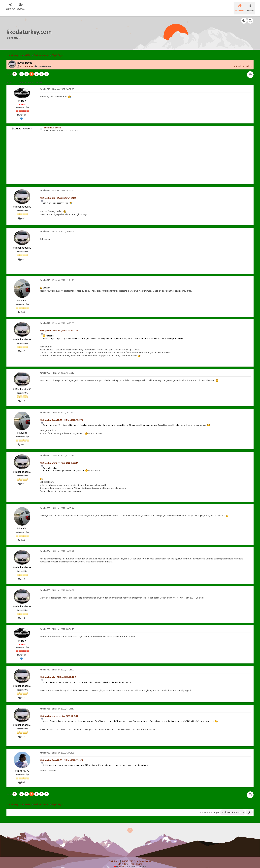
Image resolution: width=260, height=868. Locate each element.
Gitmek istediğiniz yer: (210, 808)
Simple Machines (143, 857)
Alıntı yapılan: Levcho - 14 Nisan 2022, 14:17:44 (59, 712)
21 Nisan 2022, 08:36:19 (57, 625)
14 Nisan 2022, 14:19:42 (57, 547)
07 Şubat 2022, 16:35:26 (57, 227)
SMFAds (122, 860)
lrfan (23, 97)
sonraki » (247, 62)
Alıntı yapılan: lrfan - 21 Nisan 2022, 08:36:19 (58, 673)
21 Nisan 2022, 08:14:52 (57, 586)
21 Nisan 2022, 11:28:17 (57, 705)
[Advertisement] (117, 29)
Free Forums (136, 860)
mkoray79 (23, 766)
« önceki (238, 62)
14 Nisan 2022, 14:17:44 (57, 504)
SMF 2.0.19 (114, 857)
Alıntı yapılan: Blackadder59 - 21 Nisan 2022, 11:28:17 (62, 756)
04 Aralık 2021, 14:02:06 (57, 85)
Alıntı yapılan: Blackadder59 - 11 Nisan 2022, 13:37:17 (62, 416)
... (18, 70)
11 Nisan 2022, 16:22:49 (57, 408)
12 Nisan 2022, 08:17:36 (57, 451)
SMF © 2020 (127, 857)
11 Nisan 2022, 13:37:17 (57, 369)
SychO (122, 862)
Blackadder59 (26, 62)
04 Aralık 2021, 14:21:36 (57, 186)
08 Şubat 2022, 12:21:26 (57, 276)
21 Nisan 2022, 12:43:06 (57, 749)
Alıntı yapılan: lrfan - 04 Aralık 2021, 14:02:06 (58, 194)
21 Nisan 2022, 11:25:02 (57, 666)
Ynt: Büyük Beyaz (52, 124)
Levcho (23, 296)
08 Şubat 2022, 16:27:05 (57, 319)
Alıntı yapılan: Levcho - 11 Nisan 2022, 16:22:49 (59, 459)
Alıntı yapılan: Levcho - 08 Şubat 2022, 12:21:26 (59, 326)
